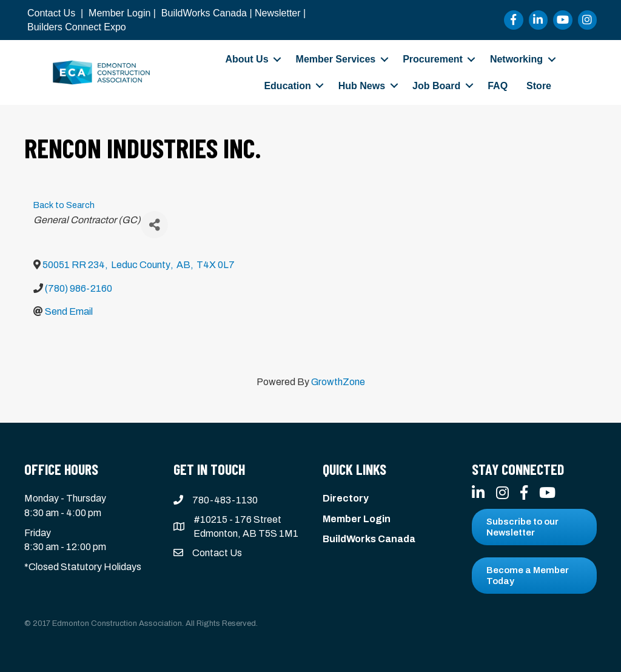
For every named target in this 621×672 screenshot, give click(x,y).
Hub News (362, 86)
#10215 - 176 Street (237, 519)
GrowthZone (338, 382)
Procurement (433, 59)
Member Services (336, 59)
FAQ (498, 86)
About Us (247, 59)
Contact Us (51, 13)
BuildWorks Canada (204, 13)
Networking (516, 59)
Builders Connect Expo (77, 27)
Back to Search (64, 205)
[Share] (154, 225)
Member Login (119, 13)
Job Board (436, 86)
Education (287, 86)
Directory (346, 498)
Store (539, 86)
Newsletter (278, 13)
